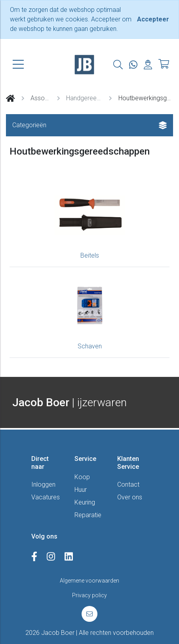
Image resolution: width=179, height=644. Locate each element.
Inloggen (43, 484)
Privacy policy (89, 595)
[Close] (153, 19)
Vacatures (46, 497)
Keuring (85, 502)
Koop (82, 477)
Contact (128, 484)
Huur (81, 490)
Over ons (130, 497)
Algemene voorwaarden (89, 581)
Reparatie (88, 515)
